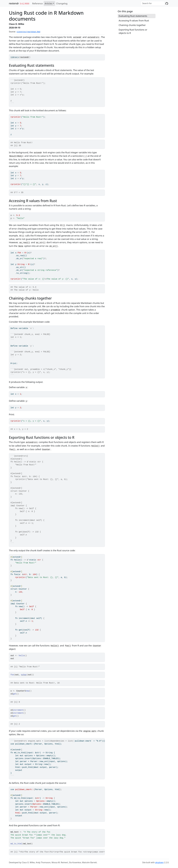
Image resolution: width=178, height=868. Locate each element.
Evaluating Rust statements (133, 16)
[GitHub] (167, 3)
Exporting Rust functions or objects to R (133, 31)
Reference (37, 3)
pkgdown (159, 862)
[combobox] (153, 3)
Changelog (62, 3)
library (15, 57)
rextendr (14, 3)
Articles (48, 3)
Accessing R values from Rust (134, 21)
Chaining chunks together (132, 25)
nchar (24, 675)
